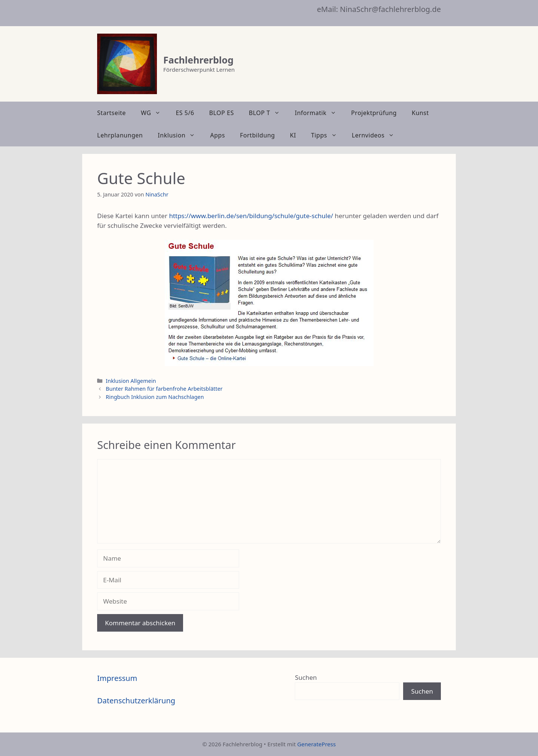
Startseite (112, 113)
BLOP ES (222, 113)
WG (154, 113)
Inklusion (180, 135)
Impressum (117, 678)
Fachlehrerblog (198, 60)
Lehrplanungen (120, 135)
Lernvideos (377, 135)
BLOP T (268, 113)
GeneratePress (317, 744)
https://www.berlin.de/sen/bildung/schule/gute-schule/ (251, 216)
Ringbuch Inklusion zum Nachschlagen (155, 397)
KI (293, 135)
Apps (217, 135)
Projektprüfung (374, 113)
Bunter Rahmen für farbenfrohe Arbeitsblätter (164, 389)
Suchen (306, 677)
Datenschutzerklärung (136, 701)
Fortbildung (257, 135)
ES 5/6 (185, 113)
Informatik (319, 113)
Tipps (327, 135)
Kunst (420, 113)
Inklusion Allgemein (131, 381)
